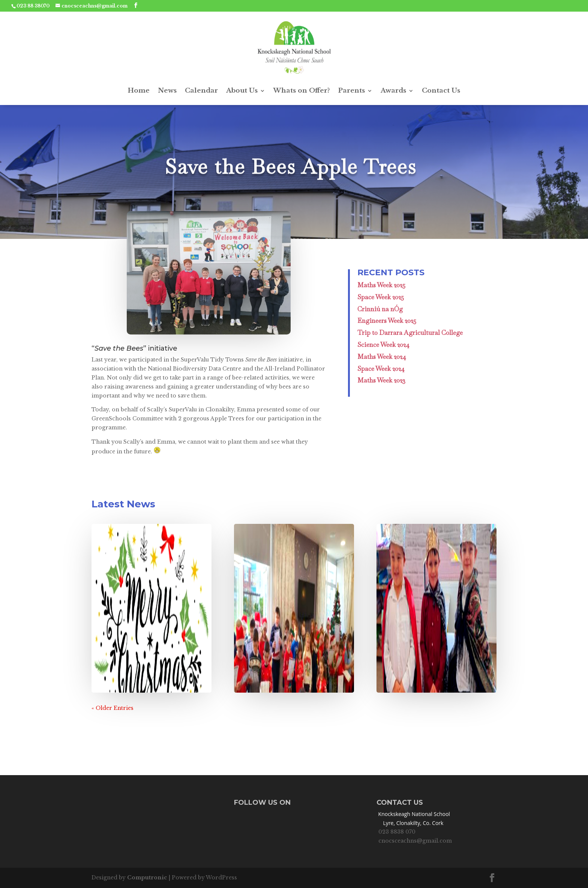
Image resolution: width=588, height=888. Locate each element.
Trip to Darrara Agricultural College (410, 333)
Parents (352, 91)
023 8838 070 (397, 832)
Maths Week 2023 (381, 380)
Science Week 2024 (383, 345)
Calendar (201, 91)
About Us (242, 91)
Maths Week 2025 (381, 285)
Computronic (147, 877)
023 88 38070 (33, 6)
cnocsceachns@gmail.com (415, 841)
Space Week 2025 (381, 297)
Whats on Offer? (302, 91)
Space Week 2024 (381, 369)
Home (139, 91)
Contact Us (441, 91)
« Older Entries (112, 708)
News (167, 91)
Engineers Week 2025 (387, 321)
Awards (393, 91)
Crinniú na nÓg (380, 309)
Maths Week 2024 (382, 357)
